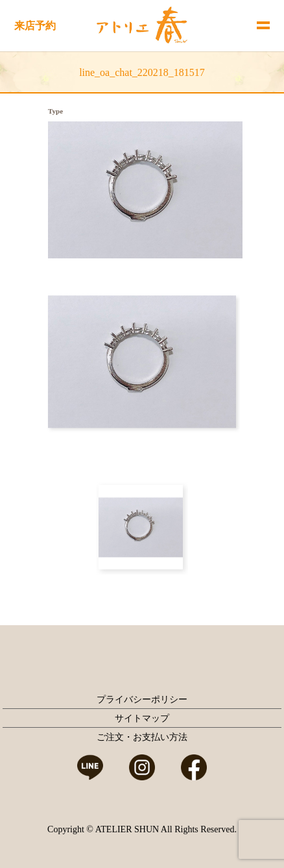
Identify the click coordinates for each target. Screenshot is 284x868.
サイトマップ (142, 718)
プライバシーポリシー (142, 700)
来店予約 (35, 26)
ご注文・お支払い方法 (142, 737)
